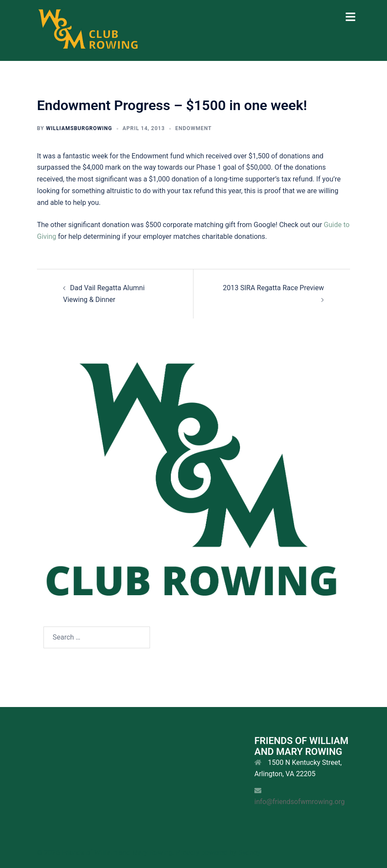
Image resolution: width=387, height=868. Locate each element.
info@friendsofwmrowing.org (300, 802)
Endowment (193, 128)
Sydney (249, 853)
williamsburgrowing (79, 128)
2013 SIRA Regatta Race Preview (273, 288)
